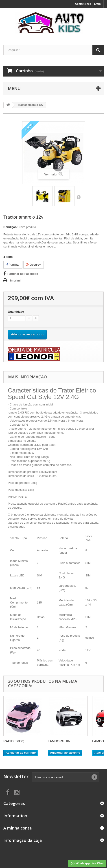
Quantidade (16, 312)
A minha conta (18, 828)
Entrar (98, 4)
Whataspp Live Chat (87, 864)
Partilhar (13, 265)
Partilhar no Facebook (23, 274)
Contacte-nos (83, 4)
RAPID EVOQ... (15, 741)
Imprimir (16, 280)
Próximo (79, 197)
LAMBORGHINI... (61, 741)
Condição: (11, 227)
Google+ (34, 265)
